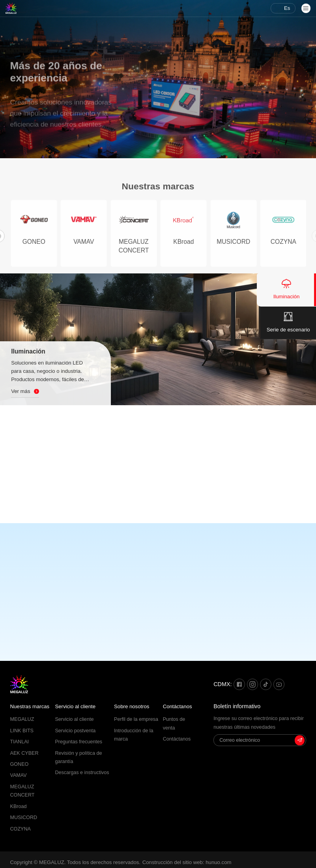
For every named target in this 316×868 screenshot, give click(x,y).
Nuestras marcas (30, 706)
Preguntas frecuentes (79, 742)
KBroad (19, 806)
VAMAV (19, 775)
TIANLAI (20, 742)
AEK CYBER (24, 753)
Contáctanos (178, 706)
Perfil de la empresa (136, 719)
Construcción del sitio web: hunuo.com (187, 862)
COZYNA (21, 829)
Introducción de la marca (134, 735)
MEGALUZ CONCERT (22, 791)
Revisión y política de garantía (78, 757)
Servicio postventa (75, 731)
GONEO (20, 764)
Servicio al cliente (75, 706)
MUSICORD (24, 817)
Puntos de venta (174, 723)
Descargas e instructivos (82, 773)
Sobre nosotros (132, 706)
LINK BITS (22, 731)
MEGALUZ (22, 719)
